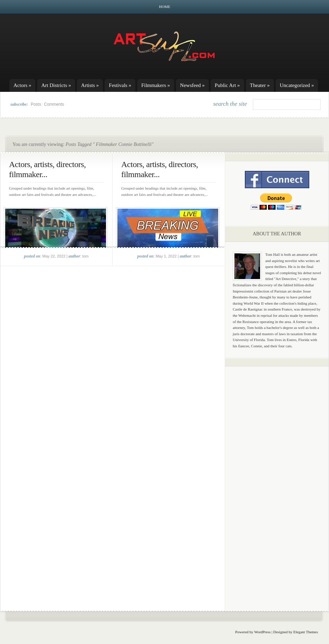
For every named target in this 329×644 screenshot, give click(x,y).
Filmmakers (156, 85)
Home (164, 7)
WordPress (262, 632)
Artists (90, 85)
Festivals (120, 85)
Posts (36, 104)
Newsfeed (192, 85)
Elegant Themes (306, 632)
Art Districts (56, 85)
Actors (22, 85)
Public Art (227, 85)
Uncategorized (297, 85)
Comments (54, 104)
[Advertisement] (277, 480)
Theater (260, 85)
